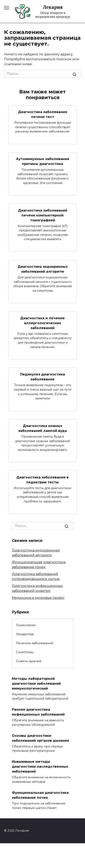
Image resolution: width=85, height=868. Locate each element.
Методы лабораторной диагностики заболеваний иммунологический (36, 683)
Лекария (53, 7)
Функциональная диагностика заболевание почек (40, 795)
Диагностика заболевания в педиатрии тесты (42, 480)
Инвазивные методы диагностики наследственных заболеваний (40, 767)
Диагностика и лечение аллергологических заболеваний (42, 323)
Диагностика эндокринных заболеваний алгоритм (43, 269)
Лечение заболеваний (35, 643)
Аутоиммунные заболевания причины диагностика (43, 161)
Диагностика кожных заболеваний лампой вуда (42, 428)
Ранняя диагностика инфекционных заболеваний (38, 712)
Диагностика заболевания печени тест (43, 114)
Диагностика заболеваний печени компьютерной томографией (43, 215)
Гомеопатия (26, 625)
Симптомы (25, 652)
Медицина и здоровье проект (38, 598)
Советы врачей (29, 661)
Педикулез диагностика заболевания (42, 377)
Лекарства (25, 634)
